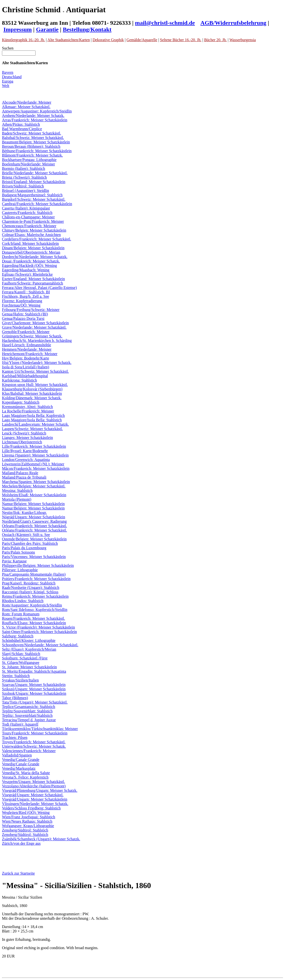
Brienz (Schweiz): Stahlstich (24, 177)
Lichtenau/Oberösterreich (22, 442)
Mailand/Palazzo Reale (20, 473)
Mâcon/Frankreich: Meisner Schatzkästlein (36, 468)
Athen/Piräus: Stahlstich (21, 124)
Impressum (18, 29)
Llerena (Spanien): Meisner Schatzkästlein (35, 455)
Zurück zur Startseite (18, 873)
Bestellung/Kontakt (87, 29)
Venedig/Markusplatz (19, 768)
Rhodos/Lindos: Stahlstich (23, 601)
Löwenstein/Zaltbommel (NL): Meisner (33, 464)
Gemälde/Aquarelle (142, 40)
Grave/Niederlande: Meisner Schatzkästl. (34, 327)
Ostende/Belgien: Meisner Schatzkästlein (34, 539)
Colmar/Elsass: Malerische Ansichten (31, 235)
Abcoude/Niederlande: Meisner (27, 102)
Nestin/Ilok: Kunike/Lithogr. (24, 513)
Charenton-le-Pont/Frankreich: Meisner (33, 221)
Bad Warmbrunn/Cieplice (22, 129)
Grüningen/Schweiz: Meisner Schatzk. (32, 336)
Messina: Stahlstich (17, 490)
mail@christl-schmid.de (165, 23)
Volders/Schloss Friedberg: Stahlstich (31, 808)
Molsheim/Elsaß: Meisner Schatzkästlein (34, 495)
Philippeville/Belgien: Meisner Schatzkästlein (38, 565)
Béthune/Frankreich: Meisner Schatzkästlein (37, 151)
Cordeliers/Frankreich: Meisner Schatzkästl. (37, 239)
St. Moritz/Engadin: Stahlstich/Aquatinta (34, 671)
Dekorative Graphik (108, 40)
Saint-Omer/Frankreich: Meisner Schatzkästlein (39, 632)
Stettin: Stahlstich (16, 676)
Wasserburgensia (243, 40)
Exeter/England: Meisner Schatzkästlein (33, 279)
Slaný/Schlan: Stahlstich (21, 654)
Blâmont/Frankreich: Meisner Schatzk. (32, 155)
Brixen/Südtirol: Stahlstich (23, 186)
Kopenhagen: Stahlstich (21, 402)
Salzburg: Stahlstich (18, 636)
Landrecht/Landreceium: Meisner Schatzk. (35, 424)
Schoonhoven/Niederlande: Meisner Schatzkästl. (40, 645)
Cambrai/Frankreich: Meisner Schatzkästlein (37, 204)
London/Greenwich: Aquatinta (26, 460)
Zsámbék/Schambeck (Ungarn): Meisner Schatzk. (41, 839)
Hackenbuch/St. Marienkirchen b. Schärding (37, 341)
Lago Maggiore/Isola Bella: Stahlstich (32, 420)
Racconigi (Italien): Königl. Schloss (30, 592)
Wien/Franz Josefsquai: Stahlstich (29, 817)
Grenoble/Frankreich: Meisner (26, 332)
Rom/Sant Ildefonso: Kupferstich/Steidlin (35, 610)
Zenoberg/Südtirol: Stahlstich (25, 830)
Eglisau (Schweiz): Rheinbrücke (27, 274)
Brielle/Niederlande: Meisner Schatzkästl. (35, 173)
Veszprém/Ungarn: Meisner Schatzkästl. (33, 782)
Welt (6, 86)
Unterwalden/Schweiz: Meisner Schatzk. (34, 746)
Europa (8, 81)
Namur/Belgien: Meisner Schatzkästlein (33, 504)
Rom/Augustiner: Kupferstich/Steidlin (32, 605)
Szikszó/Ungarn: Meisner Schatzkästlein (34, 689)
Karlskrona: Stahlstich (19, 380)
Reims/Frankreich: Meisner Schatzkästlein (35, 596)
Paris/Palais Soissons (19, 552)
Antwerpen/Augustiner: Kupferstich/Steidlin (37, 111)
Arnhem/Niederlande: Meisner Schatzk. (33, 116)
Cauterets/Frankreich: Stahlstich (27, 213)
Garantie (47, 29)
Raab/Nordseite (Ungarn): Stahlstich (31, 588)
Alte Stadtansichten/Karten (69, 40)
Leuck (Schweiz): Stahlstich (24, 433)
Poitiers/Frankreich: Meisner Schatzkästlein (36, 579)
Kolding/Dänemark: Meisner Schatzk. (32, 398)
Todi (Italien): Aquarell (20, 724)
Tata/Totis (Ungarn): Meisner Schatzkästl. (35, 702)
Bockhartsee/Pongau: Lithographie (29, 160)
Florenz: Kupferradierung (22, 301)
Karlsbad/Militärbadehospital (25, 376)
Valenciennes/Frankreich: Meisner (29, 751)
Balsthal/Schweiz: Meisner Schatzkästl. (33, 138)
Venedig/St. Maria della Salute (26, 773)
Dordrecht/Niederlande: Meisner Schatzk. (35, 257)
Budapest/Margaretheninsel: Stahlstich (32, 195)
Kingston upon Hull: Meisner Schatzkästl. (35, 385)
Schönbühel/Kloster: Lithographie (29, 640)
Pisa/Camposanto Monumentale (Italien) (34, 574)
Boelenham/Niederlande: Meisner (28, 164)
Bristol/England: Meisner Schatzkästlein (34, 182)
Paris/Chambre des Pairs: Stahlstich (30, 543)
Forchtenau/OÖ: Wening (21, 305)
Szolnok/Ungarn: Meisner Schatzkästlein (34, 693)
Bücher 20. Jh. (215, 40)
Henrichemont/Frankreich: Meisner (30, 354)
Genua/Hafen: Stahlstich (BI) (25, 314)
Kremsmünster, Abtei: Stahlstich (27, 407)
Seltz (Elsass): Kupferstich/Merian (29, 649)
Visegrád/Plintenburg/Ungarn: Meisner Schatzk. (40, 790)
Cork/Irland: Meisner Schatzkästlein (30, 243)
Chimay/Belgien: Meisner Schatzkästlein (34, 230)
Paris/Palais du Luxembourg (24, 548)
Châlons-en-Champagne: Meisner (28, 217)
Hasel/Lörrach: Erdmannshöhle (26, 345)
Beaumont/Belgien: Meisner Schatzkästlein (36, 142)
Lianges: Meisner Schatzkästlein (27, 438)
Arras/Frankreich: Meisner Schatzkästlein (35, 120)
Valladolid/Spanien (17, 755)
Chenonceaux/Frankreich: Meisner (29, 226)
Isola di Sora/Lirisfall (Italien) (25, 367)
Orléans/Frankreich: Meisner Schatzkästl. (34, 530)
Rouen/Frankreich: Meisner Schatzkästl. (33, 618)
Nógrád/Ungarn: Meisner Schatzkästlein (34, 517)
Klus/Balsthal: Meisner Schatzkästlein (32, 393)
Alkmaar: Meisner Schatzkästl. (26, 107)
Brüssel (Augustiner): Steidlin (25, 191)
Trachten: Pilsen (15, 738)
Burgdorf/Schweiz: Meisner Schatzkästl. (34, 199)
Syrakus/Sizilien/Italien (20, 680)
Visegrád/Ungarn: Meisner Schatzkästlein (35, 799)
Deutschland (12, 77)
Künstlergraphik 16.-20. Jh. (23, 40)
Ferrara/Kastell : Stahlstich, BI (26, 292)
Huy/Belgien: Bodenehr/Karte (25, 358)
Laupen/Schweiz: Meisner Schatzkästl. (32, 429)
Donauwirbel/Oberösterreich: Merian (31, 252)
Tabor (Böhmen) (15, 698)
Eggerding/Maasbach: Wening (26, 270)
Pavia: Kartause (14, 561)
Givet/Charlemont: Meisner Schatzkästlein (35, 323)
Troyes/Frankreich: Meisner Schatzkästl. (34, 742)
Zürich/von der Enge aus (21, 843)
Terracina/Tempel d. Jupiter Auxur (29, 720)
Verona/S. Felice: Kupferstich (25, 777)
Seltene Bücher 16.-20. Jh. (181, 40)
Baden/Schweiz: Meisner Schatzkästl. (31, 133)
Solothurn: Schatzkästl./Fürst (25, 658)
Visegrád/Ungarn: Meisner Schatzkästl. (33, 795)
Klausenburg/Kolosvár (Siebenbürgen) (32, 389)
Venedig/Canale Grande (21, 760)
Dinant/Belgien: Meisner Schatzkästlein (33, 248)
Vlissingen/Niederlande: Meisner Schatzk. (35, 804)
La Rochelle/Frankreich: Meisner (28, 411)
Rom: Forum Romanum (21, 614)
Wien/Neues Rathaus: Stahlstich (27, 821)
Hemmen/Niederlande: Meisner (27, 349)
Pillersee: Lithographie (20, 570)
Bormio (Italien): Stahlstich (24, 168)
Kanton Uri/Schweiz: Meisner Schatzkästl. (35, 371)
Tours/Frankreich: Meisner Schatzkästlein (35, 733)
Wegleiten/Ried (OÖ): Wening (26, 813)
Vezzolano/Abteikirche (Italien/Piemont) (34, 786)
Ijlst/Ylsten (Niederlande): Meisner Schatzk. (37, 363)
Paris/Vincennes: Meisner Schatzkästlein (34, 557)
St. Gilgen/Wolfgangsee (21, 663)
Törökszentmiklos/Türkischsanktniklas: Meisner (40, 729)
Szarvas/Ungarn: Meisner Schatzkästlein (34, 685)
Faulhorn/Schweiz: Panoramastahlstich (32, 283)
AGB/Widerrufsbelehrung (233, 23)
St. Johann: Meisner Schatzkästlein (29, 667)
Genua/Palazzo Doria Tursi (23, 318)
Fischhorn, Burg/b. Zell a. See (25, 296)
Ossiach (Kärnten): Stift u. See (26, 535)
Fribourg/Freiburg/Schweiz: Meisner (31, 310)
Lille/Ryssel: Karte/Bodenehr (25, 451)
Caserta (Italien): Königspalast (26, 208)
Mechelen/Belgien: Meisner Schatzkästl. (34, 486)
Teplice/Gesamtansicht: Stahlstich (29, 707)
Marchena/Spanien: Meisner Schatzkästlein (36, 482)
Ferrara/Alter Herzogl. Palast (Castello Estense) (39, 288)
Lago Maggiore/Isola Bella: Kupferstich (33, 416)
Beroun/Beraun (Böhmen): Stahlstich (31, 146)
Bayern (8, 72)
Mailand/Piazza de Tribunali (24, 477)
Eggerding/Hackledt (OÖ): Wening (29, 266)
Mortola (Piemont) (17, 499)
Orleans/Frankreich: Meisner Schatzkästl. (34, 526)
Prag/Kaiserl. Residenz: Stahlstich (29, 583)
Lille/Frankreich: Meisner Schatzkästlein (34, 446)
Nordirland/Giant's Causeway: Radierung (34, 521)
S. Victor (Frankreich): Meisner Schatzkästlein (38, 627)
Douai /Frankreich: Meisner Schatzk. (31, 261)
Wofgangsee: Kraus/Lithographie (28, 826)
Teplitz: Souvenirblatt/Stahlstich (27, 715)
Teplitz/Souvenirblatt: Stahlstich (27, 711)
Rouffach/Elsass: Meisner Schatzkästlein (34, 623)
